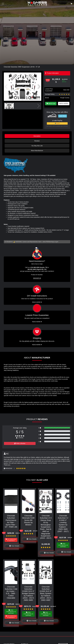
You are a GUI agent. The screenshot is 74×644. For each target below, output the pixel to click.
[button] (39, 87)
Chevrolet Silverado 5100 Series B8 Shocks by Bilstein (28, 520)
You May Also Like (37, 146)
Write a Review (20, 443)
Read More (37, 322)
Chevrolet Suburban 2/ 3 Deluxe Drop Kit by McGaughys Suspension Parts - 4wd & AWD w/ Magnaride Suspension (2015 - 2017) (46, 527)
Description (37, 136)
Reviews (37, 141)
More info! (66, 90)
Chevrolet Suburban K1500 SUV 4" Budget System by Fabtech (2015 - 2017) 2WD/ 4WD (28, 593)
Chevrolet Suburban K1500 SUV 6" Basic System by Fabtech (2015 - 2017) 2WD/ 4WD (46, 593)
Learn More (63, 116)
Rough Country (65, 98)
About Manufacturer (37, 151)
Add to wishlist (64, 103)
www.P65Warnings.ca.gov (50, 242)
